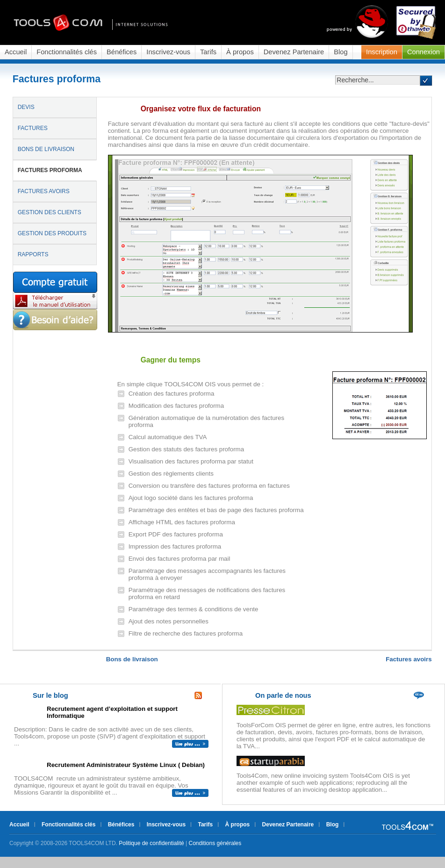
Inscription (382, 52)
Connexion (423, 52)
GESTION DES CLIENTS (50, 212)
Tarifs (208, 52)
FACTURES (33, 128)
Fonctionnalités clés (67, 52)
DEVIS (26, 107)
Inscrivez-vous (168, 52)
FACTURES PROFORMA (50, 170)
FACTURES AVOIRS (44, 191)
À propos (240, 52)
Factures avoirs (409, 659)
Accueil (16, 52)
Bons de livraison (132, 659)
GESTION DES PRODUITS (52, 233)
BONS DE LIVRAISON (46, 149)
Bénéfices (122, 52)
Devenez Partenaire (294, 52)
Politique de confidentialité (151, 843)
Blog (341, 52)
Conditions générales (215, 843)
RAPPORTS (33, 254)
